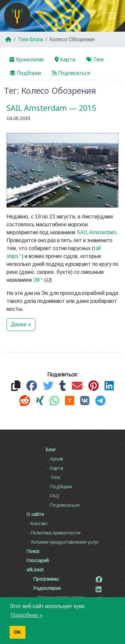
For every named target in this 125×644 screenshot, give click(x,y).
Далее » (21, 324)
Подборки (25, 73)
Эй (36, 280)
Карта (65, 60)
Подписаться (71, 73)
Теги (95, 60)
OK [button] (17, 632)
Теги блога (30, 39)
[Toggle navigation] (112, 16)
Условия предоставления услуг (63, 542)
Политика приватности (53, 533)
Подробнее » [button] (26, 615)
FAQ (53, 496)
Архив (55, 459)
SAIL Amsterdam (96, 232)
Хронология (27, 60)
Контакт (37, 524)
